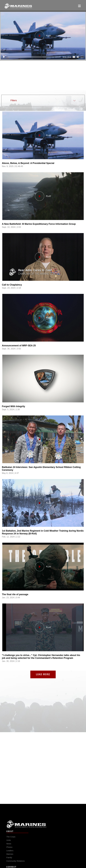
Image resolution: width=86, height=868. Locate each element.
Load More (43, 674)
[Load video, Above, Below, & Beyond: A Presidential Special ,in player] (43, 148)
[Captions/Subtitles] (74, 57)
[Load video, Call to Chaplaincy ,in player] (43, 269)
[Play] (4, 57)
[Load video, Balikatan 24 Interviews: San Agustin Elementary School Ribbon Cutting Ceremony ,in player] (43, 452)
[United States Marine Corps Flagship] (18, 6)
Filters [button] (14, 100)
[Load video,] (43, 640)
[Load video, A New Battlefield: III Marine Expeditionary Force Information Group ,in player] (43, 209)
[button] (43, 36)
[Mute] (78, 57)
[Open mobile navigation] (79, 6)
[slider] (34, 57)
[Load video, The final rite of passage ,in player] (43, 579)
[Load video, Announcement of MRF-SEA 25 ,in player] (43, 330)
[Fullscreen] (82, 57)
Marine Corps (43, 829)
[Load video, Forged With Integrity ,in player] (43, 391)
